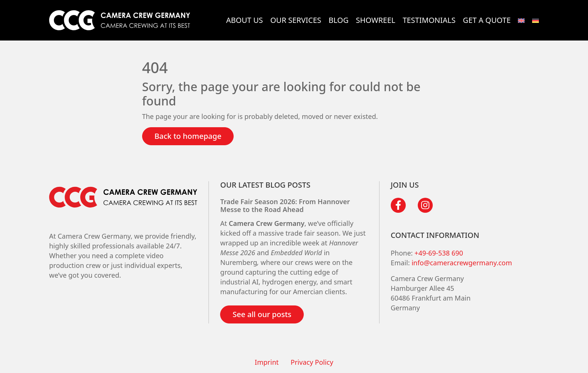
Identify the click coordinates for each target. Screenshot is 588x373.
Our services (296, 20)
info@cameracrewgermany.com (462, 263)
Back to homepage (188, 136)
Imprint (267, 362)
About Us (244, 20)
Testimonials (429, 20)
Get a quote (487, 20)
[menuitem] (521, 20)
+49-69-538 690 (439, 253)
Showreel (376, 20)
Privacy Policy (312, 362)
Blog (338, 20)
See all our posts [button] (262, 314)
